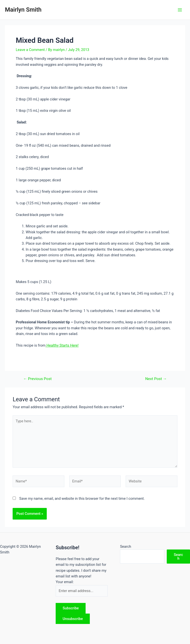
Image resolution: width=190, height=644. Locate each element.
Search (126, 547)
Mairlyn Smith (23, 10)
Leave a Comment (30, 50)
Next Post (156, 379)
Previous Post (37, 379)
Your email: (65, 582)
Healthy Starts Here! (62, 345)
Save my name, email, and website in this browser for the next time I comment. (82, 499)
